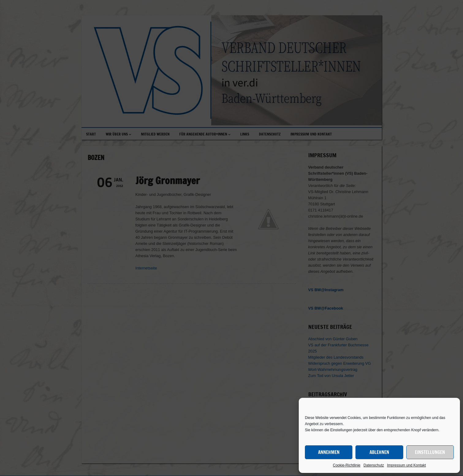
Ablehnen (379, 452)
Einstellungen (430, 452)
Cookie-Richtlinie (347, 465)
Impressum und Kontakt (406, 465)
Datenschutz (374, 465)
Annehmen (329, 452)
